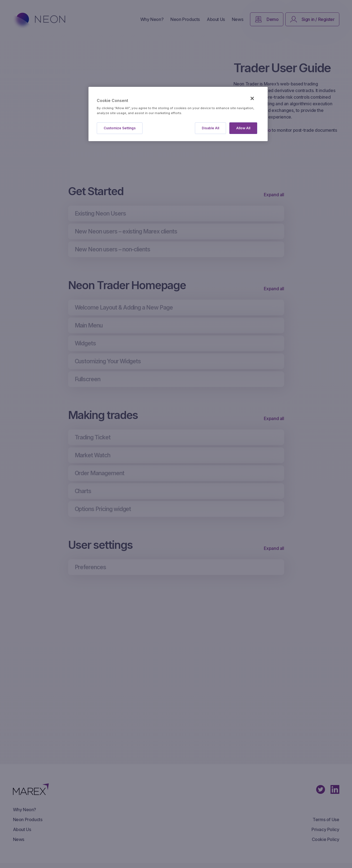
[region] (178, 114)
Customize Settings (120, 128)
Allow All (243, 128)
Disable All (210, 128)
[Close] (252, 98)
